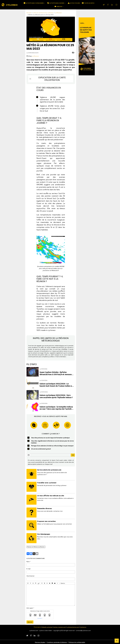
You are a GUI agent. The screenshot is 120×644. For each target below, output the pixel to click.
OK (73, 455)
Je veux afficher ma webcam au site (51, 495)
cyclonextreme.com (73, 627)
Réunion (29, 546)
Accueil (29, 13)
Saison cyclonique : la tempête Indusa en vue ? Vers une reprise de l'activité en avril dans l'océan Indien (56, 408)
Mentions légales (40, 642)
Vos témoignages (44, 534)
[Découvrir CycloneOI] (87, 46)
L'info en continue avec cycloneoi (43, 13)
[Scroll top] (117, 641)
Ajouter (30, 621)
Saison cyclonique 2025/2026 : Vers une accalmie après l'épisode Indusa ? (56, 396)
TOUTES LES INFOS (88, 3)
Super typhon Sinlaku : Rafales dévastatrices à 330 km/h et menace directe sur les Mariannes (56, 373)
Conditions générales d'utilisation (57, 642)
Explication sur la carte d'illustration (47, 79)
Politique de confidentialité (77, 642)
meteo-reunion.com (60, 627)
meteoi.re (83, 627)
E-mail (28, 568)
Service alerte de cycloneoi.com (49, 470)
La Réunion (58, 13)
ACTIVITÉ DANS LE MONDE (56, 3)
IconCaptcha (40, 618)
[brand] (9, 5)
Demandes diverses (45, 508)
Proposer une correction (46, 521)
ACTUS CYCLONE (74, 3)
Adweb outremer (47, 627)
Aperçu (62, 583)
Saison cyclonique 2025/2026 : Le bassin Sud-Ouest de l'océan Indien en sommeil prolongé (56, 385)
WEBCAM (58, 6)
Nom (28, 561)
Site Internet (30, 575)
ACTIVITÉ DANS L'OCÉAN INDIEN (34, 3)
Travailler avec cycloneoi (47, 483)
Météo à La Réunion (39, 546)
